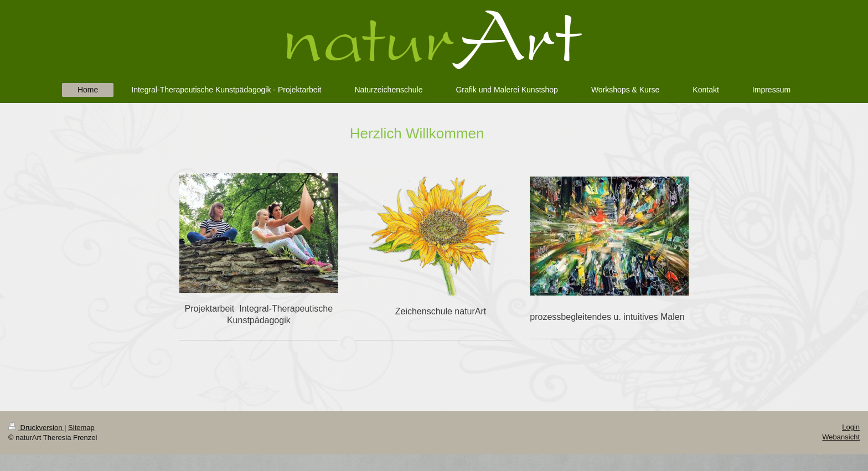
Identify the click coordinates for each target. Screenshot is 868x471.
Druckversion (36, 428)
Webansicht (841, 437)
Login (851, 427)
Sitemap (81, 428)
